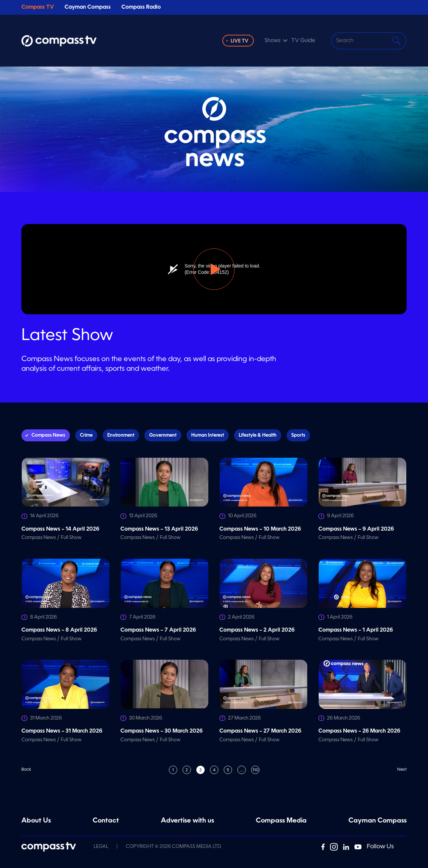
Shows (273, 41)
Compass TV (38, 7)
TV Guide (303, 41)
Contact (106, 821)
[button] (214, 269)
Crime (86, 435)
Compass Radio (141, 7)
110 (255, 770)
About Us (36, 821)
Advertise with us (187, 821)
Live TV (240, 41)
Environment (121, 435)
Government (163, 435)
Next (402, 770)
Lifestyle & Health (258, 435)
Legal (101, 847)
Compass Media (281, 821)
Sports (298, 435)
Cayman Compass (88, 7)
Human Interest (208, 435)
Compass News (48, 435)
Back (26, 770)
